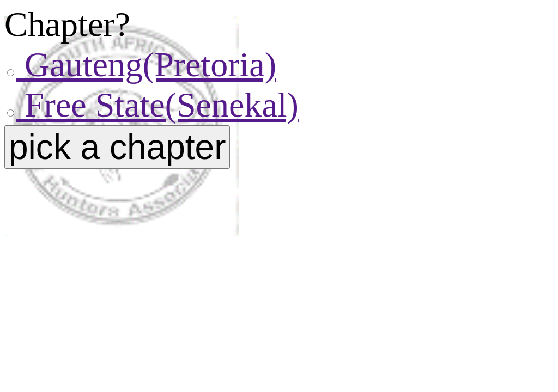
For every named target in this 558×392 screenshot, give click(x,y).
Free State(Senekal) (157, 105)
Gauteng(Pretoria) (146, 65)
